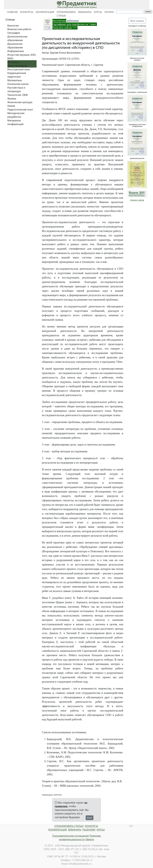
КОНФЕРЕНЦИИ (45, 12)
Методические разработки (16, 115)
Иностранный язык (19, 69)
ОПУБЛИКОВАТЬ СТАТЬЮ (66, 14)
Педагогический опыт (20, 110)
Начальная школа (18, 84)
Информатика (16, 51)
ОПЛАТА (109, 12)
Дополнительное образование (17, 38)
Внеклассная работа (19, 29)
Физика (12, 99)
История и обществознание (17, 64)
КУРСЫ (98, 12)
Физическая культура (20, 102)
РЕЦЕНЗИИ (89, 830)
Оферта (90, 839)
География (14, 33)
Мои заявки (137, 21)
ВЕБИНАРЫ (85, 12)
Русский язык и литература (16, 89)
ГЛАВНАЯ (12, 12)
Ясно (90, 818)
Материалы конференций (15, 122)
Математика (15, 80)
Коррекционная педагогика (17, 75)
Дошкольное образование (15, 46)
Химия (11, 106)
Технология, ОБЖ (18, 95)
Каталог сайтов (137, 200)
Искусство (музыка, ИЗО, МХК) (22, 57)
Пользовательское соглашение (70, 836)
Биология (13, 26)
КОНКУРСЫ (27, 12)
